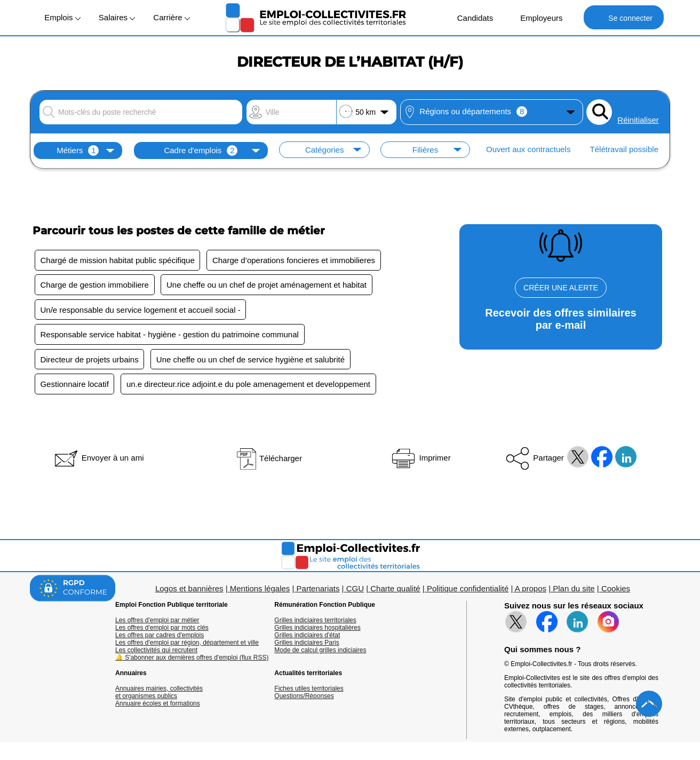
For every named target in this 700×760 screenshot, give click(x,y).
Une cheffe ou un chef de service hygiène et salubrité (251, 361)
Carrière (171, 17)
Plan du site (574, 590)
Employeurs (536, 17)
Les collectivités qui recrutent (156, 652)
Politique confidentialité (468, 590)
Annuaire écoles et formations (158, 705)
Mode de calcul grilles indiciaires (320, 652)
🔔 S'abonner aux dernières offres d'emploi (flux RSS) (192, 659)
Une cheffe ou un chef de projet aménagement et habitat (268, 285)
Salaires (117, 17)
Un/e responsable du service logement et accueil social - (141, 310)
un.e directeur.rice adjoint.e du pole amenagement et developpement (249, 386)
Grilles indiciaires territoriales (315, 622)
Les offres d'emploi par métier (157, 622)
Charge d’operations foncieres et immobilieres (295, 260)
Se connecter (623, 17)
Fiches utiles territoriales (309, 690)
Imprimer (420, 459)
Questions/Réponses (304, 698)
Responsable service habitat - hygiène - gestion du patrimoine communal (170, 335)
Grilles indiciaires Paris (307, 644)
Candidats (470, 17)
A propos (531, 590)
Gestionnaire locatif (75, 386)
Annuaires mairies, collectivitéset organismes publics (159, 694)
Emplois (62, 17)
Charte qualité (395, 590)
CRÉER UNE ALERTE (561, 288)
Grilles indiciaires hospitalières (317, 629)
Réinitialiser (638, 120)
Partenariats (318, 590)
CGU (355, 590)
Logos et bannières (189, 590)
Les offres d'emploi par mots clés (162, 629)
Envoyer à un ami (98, 459)
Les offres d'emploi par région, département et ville (187, 644)
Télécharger (269, 460)
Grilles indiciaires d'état (307, 637)
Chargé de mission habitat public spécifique (118, 260)
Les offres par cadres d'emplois (160, 637)
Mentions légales (260, 590)
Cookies (616, 590)
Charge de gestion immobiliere (95, 285)
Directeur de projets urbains (90, 361)
